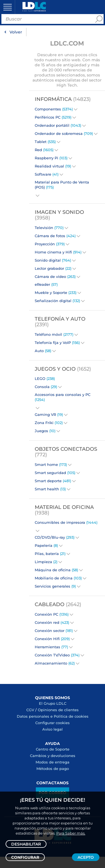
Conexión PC (52, 614)
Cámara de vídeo (55, 277)
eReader (46, 284)
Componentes (54, 109)
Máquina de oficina (56, 570)
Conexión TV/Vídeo (57, 655)
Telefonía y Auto (60, 322)
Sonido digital (53, 260)
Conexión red (52, 622)
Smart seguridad (55, 473)
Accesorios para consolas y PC (63, 397)
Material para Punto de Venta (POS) (62, 185)
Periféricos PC (53, 117)
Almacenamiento (55, 663)
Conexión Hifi (52, 639)
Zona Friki (49, 423)
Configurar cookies (53, 723)
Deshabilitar (26, 844)
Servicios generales (55, 586)
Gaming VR (49, 414)
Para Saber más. (71, 833)
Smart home (51, 464)
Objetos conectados (66, 452)
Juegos (45, 431)
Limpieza (46, 562)
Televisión (49, 228)
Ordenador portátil (58, 125)
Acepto (86, 857)
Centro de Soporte (53, 749)
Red (44, 150)
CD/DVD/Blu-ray (55, 537)
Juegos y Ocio (63, 369)
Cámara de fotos (55, 236)
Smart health (50, 489)
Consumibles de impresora (66, 522)
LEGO (45, 379)
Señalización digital (57, 301)
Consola (46, 387)
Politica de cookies (71, 716)
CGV (30, 710)
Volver (16, 32)
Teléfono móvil (54, 334)
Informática (63, 99)
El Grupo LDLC (53, 703)
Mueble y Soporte (56, 293)
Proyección (50, 244)
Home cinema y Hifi (58, 252)
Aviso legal (53, 729)
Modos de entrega (53, 762)
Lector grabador (53, 268)
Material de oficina (64, 510)
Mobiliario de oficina (58, 578)
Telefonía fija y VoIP (57, 343)
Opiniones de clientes (58, 710)
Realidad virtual (53, 166)
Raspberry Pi (51, 158)
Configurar (25, 857)
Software (47, 174)
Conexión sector (54, 631)
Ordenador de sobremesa (64, 133)
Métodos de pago (53, 769)
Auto (43, 351)
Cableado (58, 604)
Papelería (46, 545)
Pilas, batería (50, 554)
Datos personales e (35, 716)
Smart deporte (53, 481)
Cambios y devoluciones (53, 756)
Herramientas (51, 647)
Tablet (45, 142)
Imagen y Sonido (59, 215)
